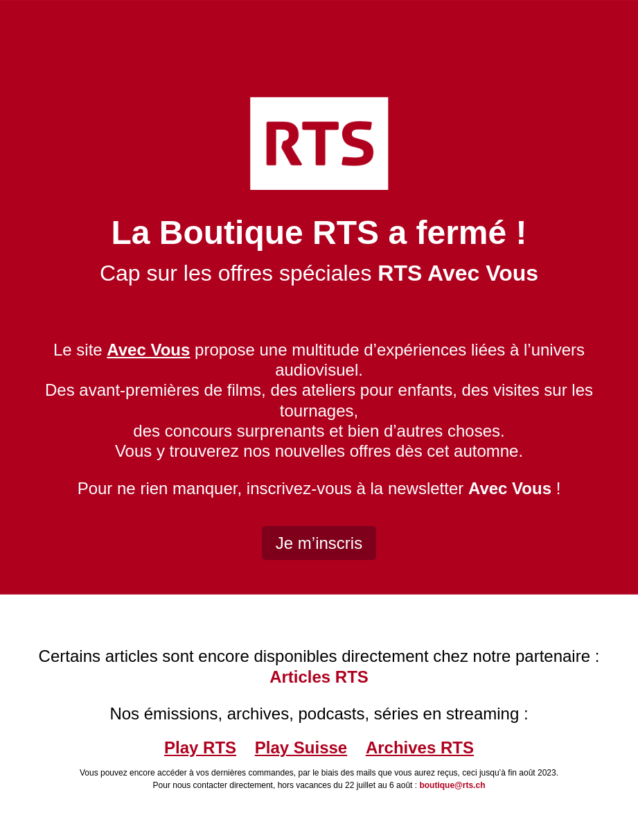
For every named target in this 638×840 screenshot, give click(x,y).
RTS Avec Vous (458, 273)
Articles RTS (319, 677)
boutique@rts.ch (452, 785)
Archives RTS (420, 747)
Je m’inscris (319, 543)
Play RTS (200, 747)
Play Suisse (301, 747)
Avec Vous (510, 488)
